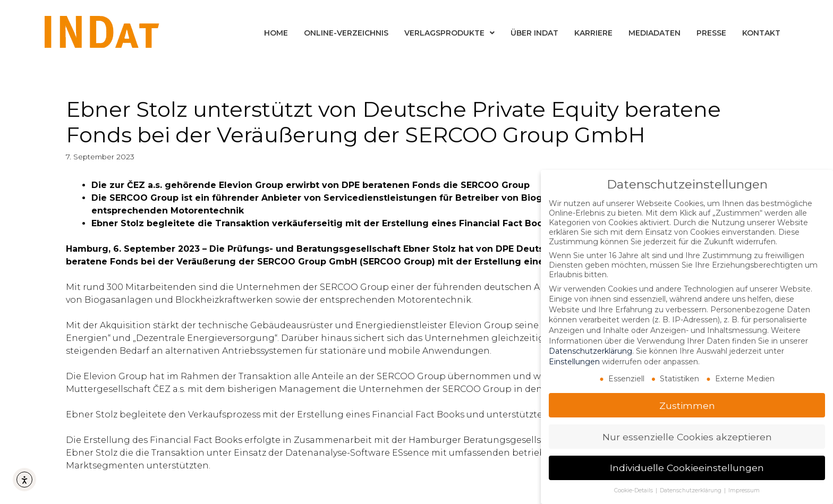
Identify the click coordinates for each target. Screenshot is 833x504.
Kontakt (761, 33)
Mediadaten (654, 33)
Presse (711, 33)
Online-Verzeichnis (346, 33)
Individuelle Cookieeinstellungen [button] (687, 468)
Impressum (744, 490)
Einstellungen (574, 362)
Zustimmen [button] (687, 405)
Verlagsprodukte (449, 33)
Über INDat (534, 33)
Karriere (593, 33)
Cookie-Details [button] (634, 490)
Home (276, 33)
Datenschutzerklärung (590, 351)
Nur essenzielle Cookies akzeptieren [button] (687, 436)
